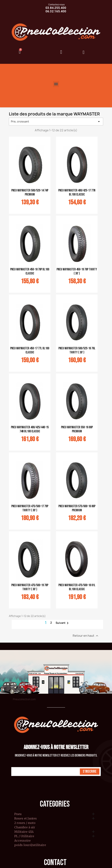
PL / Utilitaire (24, 836)
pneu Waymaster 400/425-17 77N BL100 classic (77, 192)
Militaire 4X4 (24, 832)
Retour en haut (86, 636)
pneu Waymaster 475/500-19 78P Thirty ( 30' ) (30, 587)
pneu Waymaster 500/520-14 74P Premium (30, 192)
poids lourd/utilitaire (30, 845)
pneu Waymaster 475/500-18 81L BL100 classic (77, 587)
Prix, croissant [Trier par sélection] (56, 122)
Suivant (63, 623)
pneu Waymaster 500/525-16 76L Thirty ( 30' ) (77, 350)
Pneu (18, 814)
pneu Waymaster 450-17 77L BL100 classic (30, 350)
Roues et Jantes (26, 819)
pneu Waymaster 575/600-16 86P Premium (77, 508)
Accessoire (22, 841)
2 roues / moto (25, 823)
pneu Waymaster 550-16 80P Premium (77, 429)
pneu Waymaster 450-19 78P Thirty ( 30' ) (77, 271)
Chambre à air (25, 827)
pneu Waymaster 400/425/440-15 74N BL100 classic (30, 429)
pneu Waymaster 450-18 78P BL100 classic (30, 271)
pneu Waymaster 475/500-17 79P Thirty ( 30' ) (30, 508)
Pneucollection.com (24, 699)
